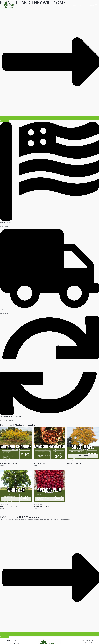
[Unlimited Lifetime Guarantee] (49, 414)
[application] (54, 5)
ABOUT (76, 5)
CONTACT (84, 5)
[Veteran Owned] (49, 220)
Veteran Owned (6, 222)
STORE (52, 5)
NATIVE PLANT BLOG (64, 5)
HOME (44, 5)
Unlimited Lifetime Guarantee (12, 417)
